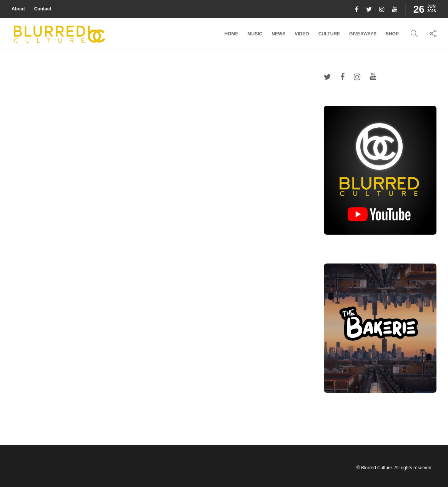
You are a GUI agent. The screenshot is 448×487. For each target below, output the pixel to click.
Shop (392, 34)
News (278, 34)
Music (255, 34)
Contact (43, 9)
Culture (329, 34)
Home (231, 34)
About (18, 9)
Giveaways (363, 34)
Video (302, 34)
